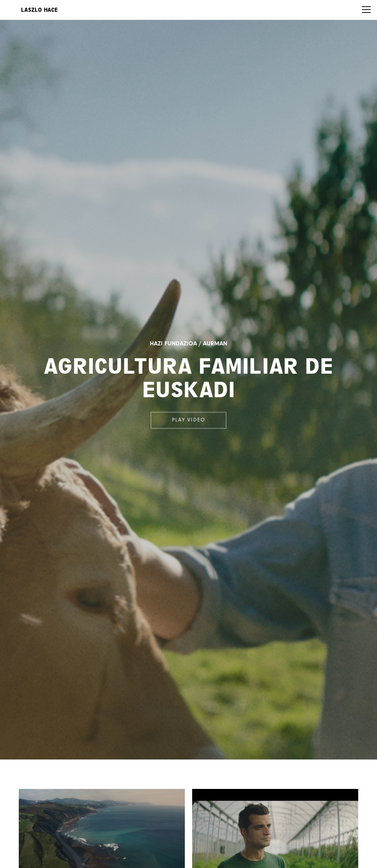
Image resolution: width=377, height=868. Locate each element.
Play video (188, 420)
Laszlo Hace (39, 10)
